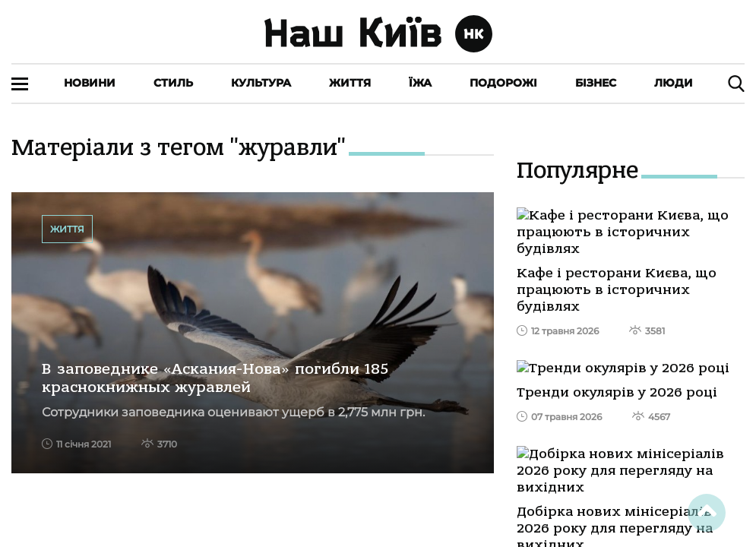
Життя (350, 83)
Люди (674, 83)
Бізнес (596, 83)
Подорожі (503, 83)
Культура (261, 83)
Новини (90, 83)
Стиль (173, 83)
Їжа (420, 83)
